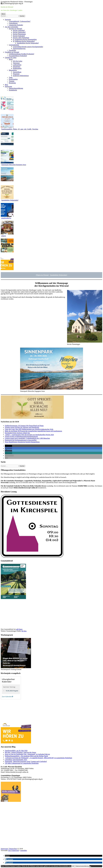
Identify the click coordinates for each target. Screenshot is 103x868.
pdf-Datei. (19, 629)
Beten (11, 59)
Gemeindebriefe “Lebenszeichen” (20, 21)
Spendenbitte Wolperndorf (10, 200)
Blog (6, 85)
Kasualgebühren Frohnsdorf (18, 56)
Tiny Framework (13, 850)
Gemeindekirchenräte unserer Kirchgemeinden (28, 47)
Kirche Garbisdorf (19, 30)
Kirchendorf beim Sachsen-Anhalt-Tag (17, 433)
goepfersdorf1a (6, 218)
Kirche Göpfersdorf (19, 32)
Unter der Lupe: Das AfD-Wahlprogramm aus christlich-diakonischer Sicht (29, 429)
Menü (3, 14)
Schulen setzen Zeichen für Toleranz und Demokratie (22, 427)
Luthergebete (17, 65)
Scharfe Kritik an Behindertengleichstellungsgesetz (21, 436)
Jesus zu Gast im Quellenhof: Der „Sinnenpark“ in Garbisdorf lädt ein (27, 754)
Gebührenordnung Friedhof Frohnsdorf (21, 54)
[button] (8, 446)
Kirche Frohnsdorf (19, 36)
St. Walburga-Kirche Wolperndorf (24, 41)
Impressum (8, 86)
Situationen (17, 67)
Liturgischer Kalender (16, 25)
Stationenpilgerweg (19, 48)
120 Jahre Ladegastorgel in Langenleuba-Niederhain (22, 763)
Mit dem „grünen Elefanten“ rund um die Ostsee (20, 752)
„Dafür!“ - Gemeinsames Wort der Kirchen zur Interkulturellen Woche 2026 (29, 435)
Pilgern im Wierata (42, 275)
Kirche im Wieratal (7, 7)
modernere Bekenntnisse (21, 76)
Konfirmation (13, 79)
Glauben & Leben (11, 58)
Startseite (8, 20)
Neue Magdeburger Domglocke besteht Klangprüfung (22, 442)
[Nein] (90, 867)
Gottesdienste (13, 23)
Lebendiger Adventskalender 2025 (16, 760)
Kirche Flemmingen (19, 34)
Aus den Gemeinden (11, 27)
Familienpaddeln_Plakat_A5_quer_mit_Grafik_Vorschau (20, 129)
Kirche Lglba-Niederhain (21, 38)
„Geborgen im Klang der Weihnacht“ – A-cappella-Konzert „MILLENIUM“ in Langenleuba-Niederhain (38, 758)
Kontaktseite (13, 90)
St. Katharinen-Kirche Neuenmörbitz (25, 39)
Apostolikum (17, 72)
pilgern (4, 236)
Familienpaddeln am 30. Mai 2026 (16, 751)
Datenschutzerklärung (16, 88)
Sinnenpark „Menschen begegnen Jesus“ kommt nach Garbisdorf (26, 761)
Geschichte (12, 50)
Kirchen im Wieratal (15, 29)
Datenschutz (13, 849)
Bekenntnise (13, 70)
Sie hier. (24, 631)
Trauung (12, 81)
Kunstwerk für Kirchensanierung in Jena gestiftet (21, 440)
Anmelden (23, 850)
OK (73, 866)
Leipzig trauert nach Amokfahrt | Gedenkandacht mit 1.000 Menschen (27, 438)
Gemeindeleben (14, 45)
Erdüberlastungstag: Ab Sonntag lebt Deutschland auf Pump (24, 426)
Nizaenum (16, 74)
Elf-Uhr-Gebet (18, 61)
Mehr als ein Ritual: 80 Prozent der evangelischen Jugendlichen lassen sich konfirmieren (33, 431)
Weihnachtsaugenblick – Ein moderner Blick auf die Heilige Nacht (26, 756)
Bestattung (12, 83)
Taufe (11, 77)
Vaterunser (16, 63)
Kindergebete (17, 68)
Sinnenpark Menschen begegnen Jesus (14, 165)
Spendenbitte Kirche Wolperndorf (28, 43)
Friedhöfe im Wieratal (12, 52)
